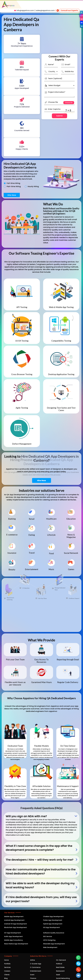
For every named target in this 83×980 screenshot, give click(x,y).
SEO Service (48, 936)
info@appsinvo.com (25, 10)
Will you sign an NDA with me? (26, 816)
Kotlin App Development (13, 936)
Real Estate (60, 967)
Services (7, 967)
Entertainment (36, 971)
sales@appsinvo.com (45, 10)
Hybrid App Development (53, 924)
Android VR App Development (16, 924)
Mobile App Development (14, 917)
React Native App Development (16, 944)
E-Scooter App (36, 964)
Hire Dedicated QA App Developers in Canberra (50, 458)
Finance (33, 978)
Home (6, 960)
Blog (6, 978)
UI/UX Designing (49, 940)
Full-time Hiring (13, 183)
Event (32, 975)
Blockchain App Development (15, 927)
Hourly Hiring (33, 187)
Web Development (50, 947)
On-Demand (61, 960)
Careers (7, 971)
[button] (78, 975)
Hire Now (12, 195)
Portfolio (7, 964)
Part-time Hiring (14, 187)
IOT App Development (12, 933)
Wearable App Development (54, 944)
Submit (59, 116)
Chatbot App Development (53, 917)
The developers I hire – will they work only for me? (40, 860)
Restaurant (60, 971)
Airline (33, 960)
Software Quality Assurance (54, 933)
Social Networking (63, 978)
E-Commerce (35, 967)
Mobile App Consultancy (14, 940)
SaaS (58, 975)
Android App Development (14, 920)
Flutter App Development (53, 920)
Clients (7, 975)
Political (59, 964)
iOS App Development (51, 927)
